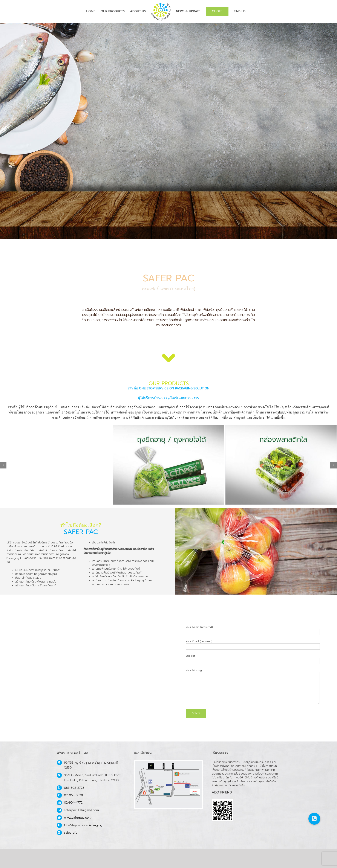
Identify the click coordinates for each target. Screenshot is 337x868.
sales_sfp (71, 833)
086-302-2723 (74, 788)
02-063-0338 (73, 795)
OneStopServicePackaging (83, 825)
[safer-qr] (222, 801)
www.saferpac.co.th (78, 818)
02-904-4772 (73, 803)
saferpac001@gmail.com (81, 810)
